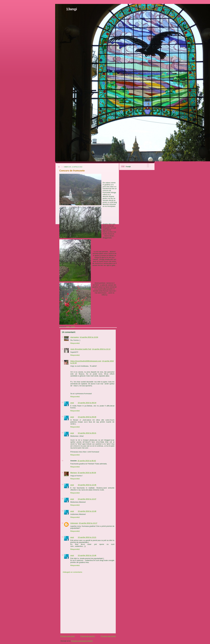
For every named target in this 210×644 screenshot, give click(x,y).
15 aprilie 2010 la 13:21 (87, 537)
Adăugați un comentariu (73, 572)
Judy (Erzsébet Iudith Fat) (81, 349)
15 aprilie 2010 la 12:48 (87, 511)
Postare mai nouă (67, 636)
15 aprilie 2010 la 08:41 (87, 433)
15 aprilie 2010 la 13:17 (88, 523)
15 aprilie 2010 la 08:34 (87, 403)
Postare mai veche (108, 636)
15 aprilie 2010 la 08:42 (87, 461)
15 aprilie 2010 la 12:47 (87, 499)
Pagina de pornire (88, 636)
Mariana (74, 473)
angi (72, 403)
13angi (72, 9)
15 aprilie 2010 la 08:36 (87, 417)
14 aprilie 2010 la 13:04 (89, 337)
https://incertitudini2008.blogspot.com (86, 361)
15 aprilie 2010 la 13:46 (87, 555)
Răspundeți (75, 343)
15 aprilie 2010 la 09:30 (87, 473)
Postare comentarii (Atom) (82, 641)
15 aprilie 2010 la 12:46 (87, 485)
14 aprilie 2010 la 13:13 (101, 349)
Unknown (74, 523)
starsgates (75, 337)
